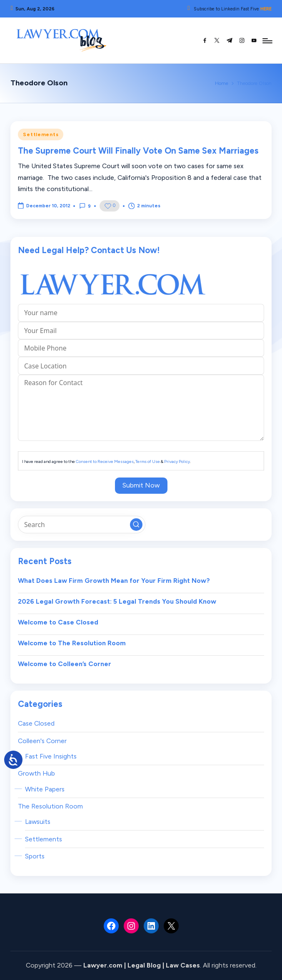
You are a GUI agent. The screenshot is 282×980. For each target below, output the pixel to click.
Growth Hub (36, 773)
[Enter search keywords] (81, 525)
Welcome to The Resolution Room (72, 643)
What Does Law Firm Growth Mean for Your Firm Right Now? (114, 581)
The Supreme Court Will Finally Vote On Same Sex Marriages (138, 151)
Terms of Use (148, 461)
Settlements (41, 134)
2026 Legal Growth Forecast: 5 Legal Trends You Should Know (117, 601)
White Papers (45, 789)
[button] (136, 525)
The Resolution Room (50, 806)
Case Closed (36, 723)
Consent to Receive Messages (105, 461)
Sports (35, 856)
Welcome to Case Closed (58, 622)
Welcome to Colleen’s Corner (65, 664)
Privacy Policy (177, 461)
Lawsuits (38, 822)
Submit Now (141, 485)
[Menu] (267, 40)
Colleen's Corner (42, 741)
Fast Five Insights (51, 756)
